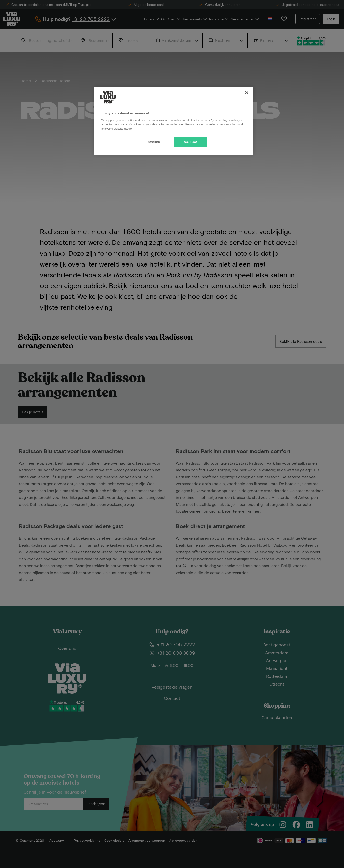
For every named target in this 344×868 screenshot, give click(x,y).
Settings (154, 141)
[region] (174, 121)
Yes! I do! (190, 142)
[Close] (247, 93)
